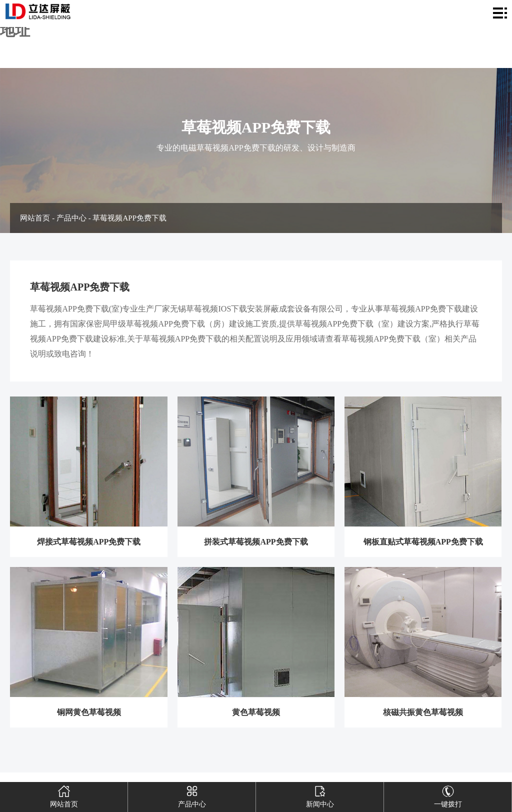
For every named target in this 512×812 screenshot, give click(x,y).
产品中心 (71, 218)
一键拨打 (448, 795)
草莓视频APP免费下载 (129, 218)
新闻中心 (320, 795)
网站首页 (35, 218)
